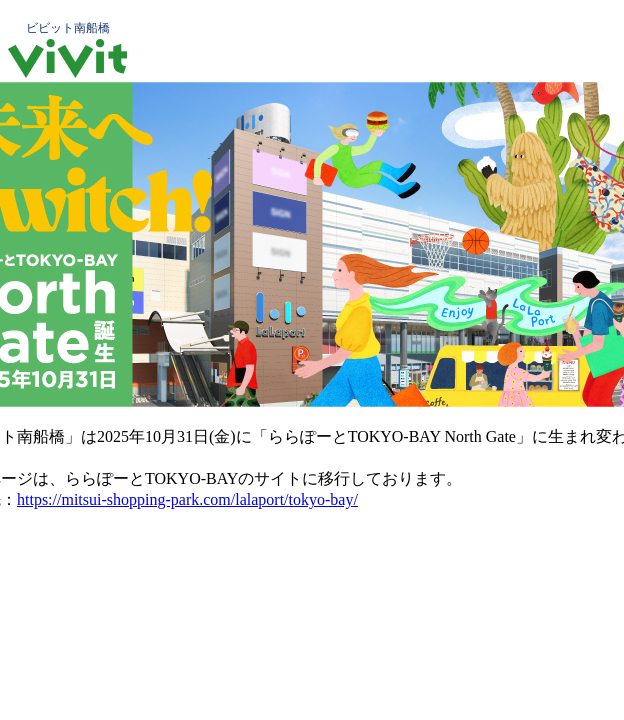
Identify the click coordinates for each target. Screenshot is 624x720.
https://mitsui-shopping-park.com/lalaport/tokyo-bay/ (187, 499)
